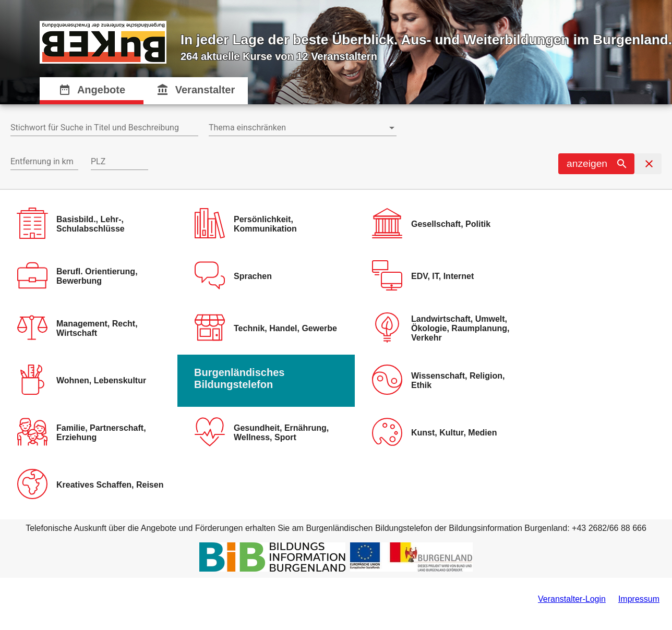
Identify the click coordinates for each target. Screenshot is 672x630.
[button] (596, 164)
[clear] (648, 164)
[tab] (92, 91)
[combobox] (104, 128)
